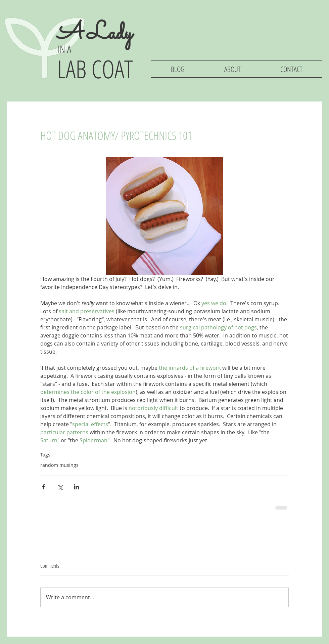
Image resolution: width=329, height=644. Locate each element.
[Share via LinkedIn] (76, 487)
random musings (59, 465)
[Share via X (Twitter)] (60, 487)
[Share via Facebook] (43, 487)
